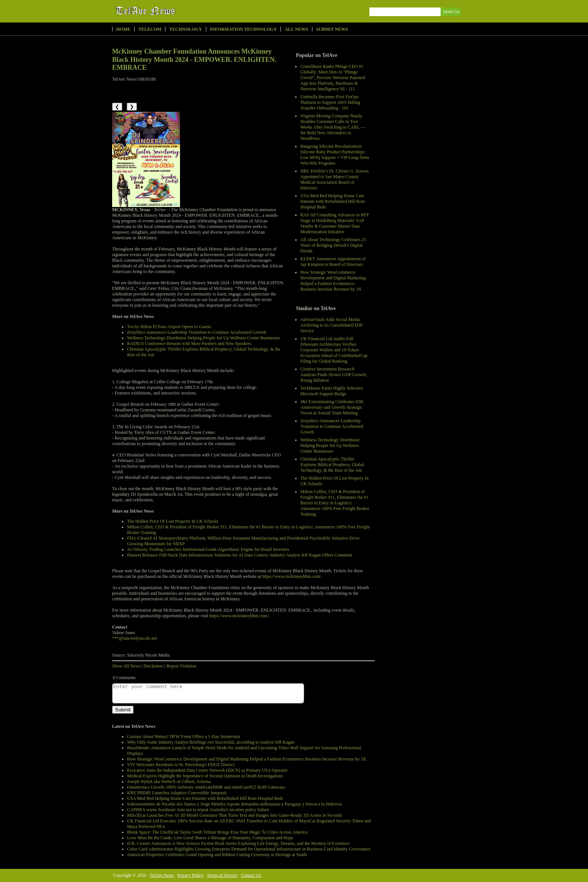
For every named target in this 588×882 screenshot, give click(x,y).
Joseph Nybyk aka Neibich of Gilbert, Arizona (169, 781)
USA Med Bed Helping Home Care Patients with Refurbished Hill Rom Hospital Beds (333, 201)
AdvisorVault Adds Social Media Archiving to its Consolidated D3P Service (331, 325)
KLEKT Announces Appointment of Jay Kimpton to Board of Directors (333, 262)
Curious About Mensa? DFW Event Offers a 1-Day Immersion (184, 736)
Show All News (126, 666)
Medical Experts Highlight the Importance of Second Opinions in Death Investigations (205, 776)
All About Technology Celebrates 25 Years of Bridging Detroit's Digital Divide (333, 245)
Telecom (150, 29)
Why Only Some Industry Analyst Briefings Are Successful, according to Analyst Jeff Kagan (211, 742)
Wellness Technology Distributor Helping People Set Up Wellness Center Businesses (330, 445)
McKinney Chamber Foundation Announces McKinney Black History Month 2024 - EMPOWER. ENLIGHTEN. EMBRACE (194, 59)
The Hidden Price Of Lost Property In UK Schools (173, 521)
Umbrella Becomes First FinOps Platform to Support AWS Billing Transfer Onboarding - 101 (330, 102)
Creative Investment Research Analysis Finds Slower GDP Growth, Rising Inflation (334, 375)
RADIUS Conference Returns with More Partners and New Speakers (189, 343)
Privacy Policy (190, 875)
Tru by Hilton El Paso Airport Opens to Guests (169, 327)
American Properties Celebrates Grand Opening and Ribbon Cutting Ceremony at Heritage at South (217, 855)
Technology (185, 29)
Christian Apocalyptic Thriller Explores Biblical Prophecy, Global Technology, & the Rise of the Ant (332, 465)
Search (451, 20)
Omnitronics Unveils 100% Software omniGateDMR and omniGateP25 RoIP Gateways (206, 787)
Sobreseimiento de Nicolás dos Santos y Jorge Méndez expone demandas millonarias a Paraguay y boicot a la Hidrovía (234, 804)
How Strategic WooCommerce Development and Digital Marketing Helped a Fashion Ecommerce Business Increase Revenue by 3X (333, 281)
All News (296, 29)
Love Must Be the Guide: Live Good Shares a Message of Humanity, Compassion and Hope (210, 838)
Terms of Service (222, 875)
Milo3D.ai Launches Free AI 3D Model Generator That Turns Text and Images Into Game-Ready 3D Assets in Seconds (235, 815)
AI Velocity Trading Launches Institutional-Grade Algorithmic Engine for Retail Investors (208, 549)
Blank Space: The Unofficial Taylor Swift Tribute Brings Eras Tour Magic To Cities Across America (217, 832)
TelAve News (167, 11)
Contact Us (251, 875)
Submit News (332, 29)
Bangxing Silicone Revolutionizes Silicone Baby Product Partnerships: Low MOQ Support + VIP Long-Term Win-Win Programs (335, 155)
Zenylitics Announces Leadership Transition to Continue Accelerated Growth (332, 426)
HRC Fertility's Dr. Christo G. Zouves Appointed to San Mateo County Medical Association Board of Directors (335, 179)
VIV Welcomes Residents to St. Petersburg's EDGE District (181, 765)
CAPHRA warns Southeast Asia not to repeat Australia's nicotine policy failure (198, 810)
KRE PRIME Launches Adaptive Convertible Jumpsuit (177, 793)
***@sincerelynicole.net (134, 638)
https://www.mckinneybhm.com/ (292, 576)
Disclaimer (154, 666)
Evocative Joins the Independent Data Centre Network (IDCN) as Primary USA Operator (207, 770)
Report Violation (181, 666)
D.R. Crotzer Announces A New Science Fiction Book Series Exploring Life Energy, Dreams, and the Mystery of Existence (238, 843)
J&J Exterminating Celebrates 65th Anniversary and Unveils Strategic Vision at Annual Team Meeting (332, 407)
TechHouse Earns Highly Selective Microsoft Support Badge (332, 391)
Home (123, 29)
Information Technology (244, 29)
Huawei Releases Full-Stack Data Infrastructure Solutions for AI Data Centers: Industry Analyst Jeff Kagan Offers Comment (240, 555)
